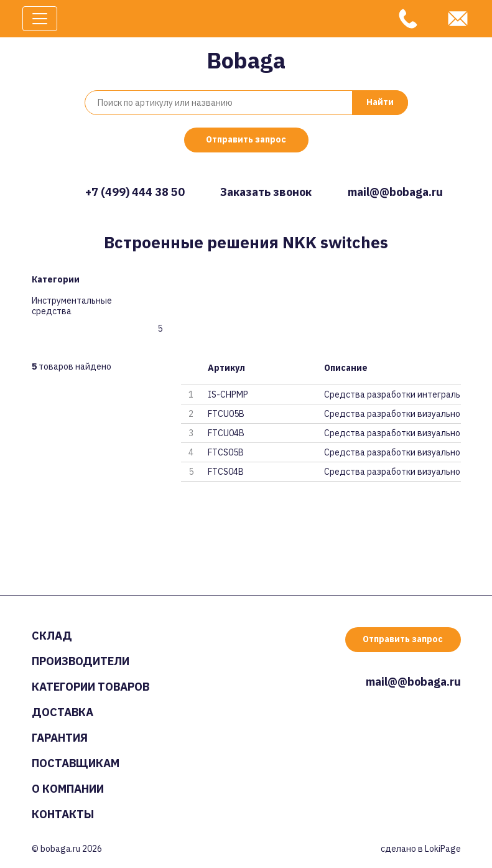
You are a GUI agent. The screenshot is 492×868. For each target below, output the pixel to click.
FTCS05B (226, 452)
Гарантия (60, 738)
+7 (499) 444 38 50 (135, 192)
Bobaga (246, 60)
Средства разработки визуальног (392, 414)
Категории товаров (91, 687)
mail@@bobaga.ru (395, 192)
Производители (81, 661)
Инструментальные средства (72, 306)
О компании (68, 789)
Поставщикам (76, 763)
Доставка (63, 712)
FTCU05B (226, 414)
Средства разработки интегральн (392, 394)
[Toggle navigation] (40, 19)
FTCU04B (226, 433)
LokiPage (443, 849)
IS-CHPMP (228, 394)
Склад (52, 636)
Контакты (63, 814)
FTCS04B (226, 472)
